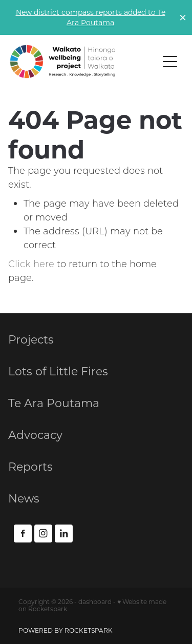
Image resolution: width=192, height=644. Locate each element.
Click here (31, 264)
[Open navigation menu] (170, 62)
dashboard (95, 601)
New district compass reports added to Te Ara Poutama (91, 17)
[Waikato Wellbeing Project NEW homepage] (84, 62)
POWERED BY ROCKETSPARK (66, 630)
